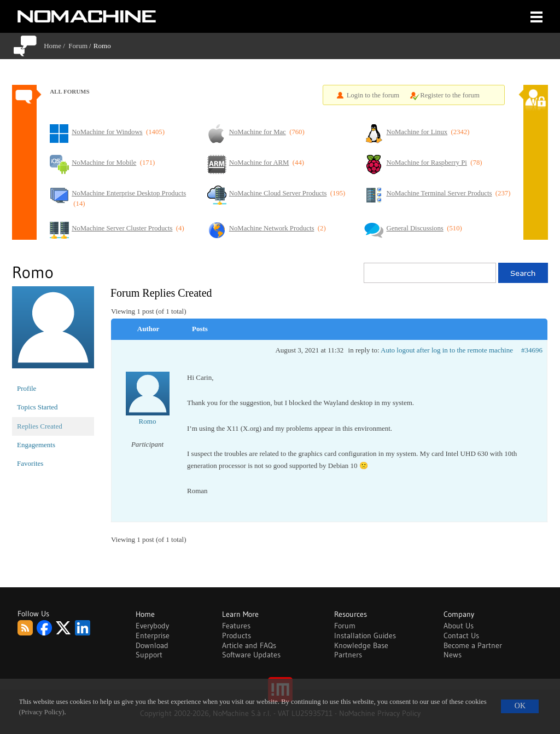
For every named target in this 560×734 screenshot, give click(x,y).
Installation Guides (365, 635)
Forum (78, 46)
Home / (56, 46)
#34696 (532, 350)
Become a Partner (473, 645)
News (453, 655)
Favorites (30, 463)
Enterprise (153, 635)
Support (149, 655)
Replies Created (40, 426)
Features (236, 626)
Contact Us (461, 635)
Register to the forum (450, 95)
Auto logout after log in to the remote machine (447, 350)
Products (237, 635)
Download (152, 645)
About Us (459, 626)
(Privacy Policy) (42, 712)
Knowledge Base (361, 645)
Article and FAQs (249, 645)
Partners (348, 655)
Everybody (152, 626)
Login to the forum (373, 95)
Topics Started (37, 407)
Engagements (36, 445)
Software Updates (251, 655)
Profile (27, 388)
